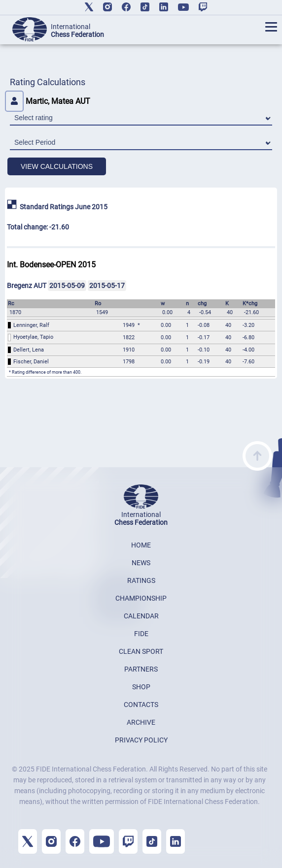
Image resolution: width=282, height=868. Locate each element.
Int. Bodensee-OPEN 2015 (51, 265)
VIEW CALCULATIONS (57, 166)
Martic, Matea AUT (48, 101)
